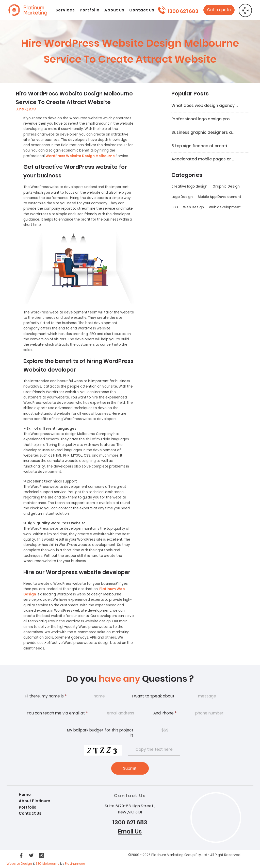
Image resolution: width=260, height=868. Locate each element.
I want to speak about (153, 697)
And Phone (165, 714)
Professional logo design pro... (203, 119)
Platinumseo (75, 864)
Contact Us (30, 814)
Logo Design (182, 198)
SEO (175, 208)
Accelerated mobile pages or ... (204, 160)
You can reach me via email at (57, 714)
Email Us (130, 832)
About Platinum (35, 801)
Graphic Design (226, 187)
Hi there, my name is (46, 697)
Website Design (19, 864)
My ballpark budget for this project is (100, 733)
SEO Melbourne (48, 864)
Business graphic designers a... (203, 133)
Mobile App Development (220, 198)
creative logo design (189, 187)
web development (225, 208)
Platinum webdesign (28, 12)
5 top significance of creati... (201, 146)
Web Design (193, 208)
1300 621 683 (183, 11)
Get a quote (220, 10)
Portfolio (28, 808)
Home (25, 795)
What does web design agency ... (206, 106)
